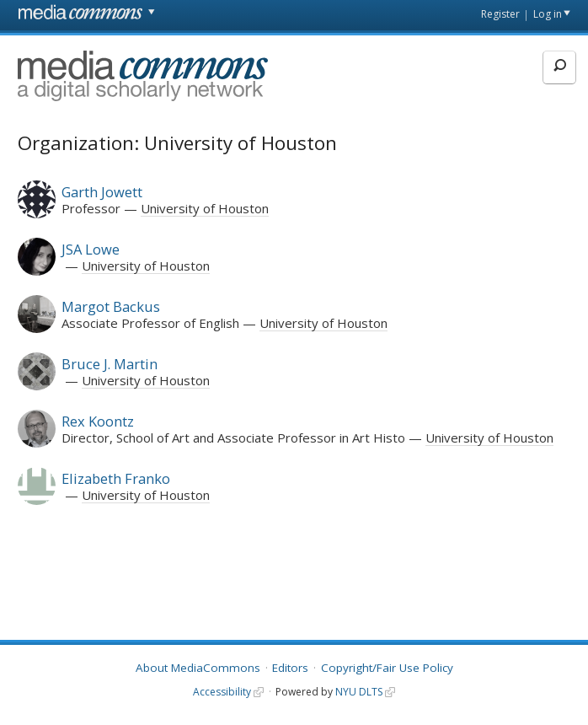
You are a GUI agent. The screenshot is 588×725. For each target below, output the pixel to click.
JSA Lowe (91, 249)
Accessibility (222, 692)
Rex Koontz (98, 421)
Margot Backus (111, 306)
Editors (290, 668)
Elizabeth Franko (116, 478)
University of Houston (205, 208)
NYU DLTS (359, 692)
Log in (548, 14)
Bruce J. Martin (110, 364)
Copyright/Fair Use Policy (387, 668)
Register (500, 14)
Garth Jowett (102, 192)
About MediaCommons (198, 668)
